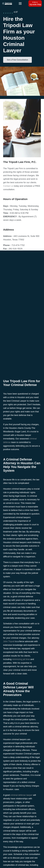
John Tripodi (9, 641)
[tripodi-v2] (7, 3)
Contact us (8, 186)
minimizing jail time (21, 659)
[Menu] (20, 3)
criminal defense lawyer (21, 795)
